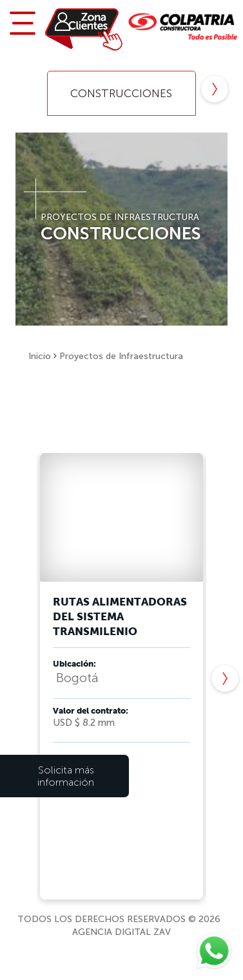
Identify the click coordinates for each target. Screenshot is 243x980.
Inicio (40, 356)
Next (215, 90)
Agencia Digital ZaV (121, 932)
